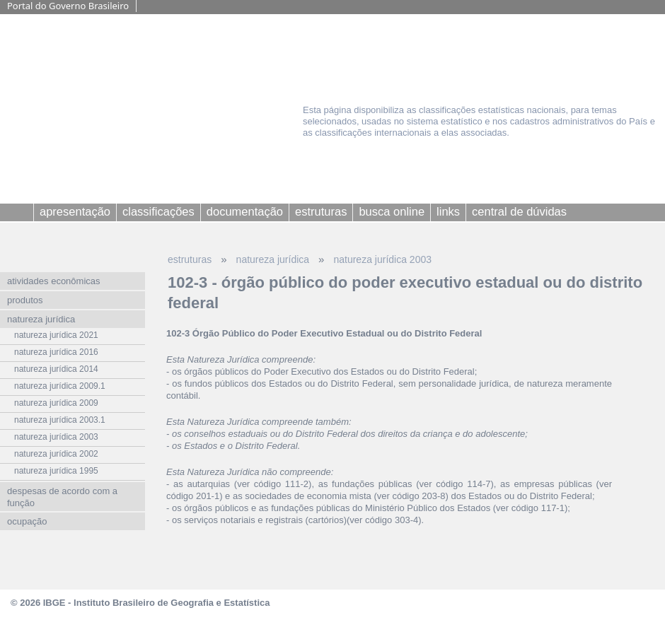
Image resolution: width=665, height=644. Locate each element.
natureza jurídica (273, 259)
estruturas (190, 259)
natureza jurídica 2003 (382, 259)
